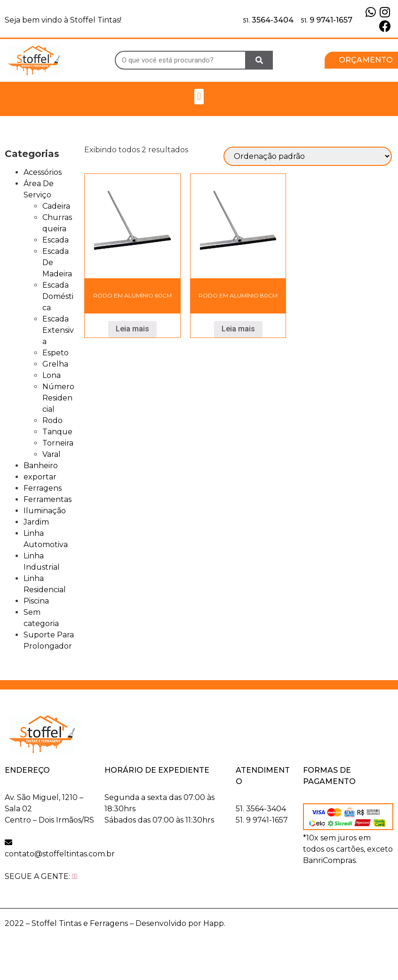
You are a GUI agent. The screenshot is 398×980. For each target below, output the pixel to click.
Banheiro (41, 466)
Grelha (55, 364)
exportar (40, 477)
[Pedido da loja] (308, 156)
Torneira (58, 443)
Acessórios (43, 172)
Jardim (36, 522)
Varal (52, 454)
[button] (199, 97)
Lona (52, 375)
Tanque (57, 432)
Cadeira (56, 206)
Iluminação (45, 511)
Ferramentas (48, 499)
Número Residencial (58, 398)
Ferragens (43, 488)
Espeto (56, 353)
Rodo (52, 420)
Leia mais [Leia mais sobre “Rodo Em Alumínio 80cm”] (238, 329)
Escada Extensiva (58, 330)
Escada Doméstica (58, 296)
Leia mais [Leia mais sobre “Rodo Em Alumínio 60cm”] (132, 329)
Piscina (36, 601)
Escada (56, 240)
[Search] (259, 60)
